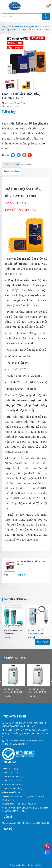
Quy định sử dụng (10, 769)
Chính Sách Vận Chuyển (13, 777)
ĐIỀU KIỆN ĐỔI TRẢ (11, 793)
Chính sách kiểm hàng (12, 789)
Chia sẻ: (6, 155)
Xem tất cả (43, 642)
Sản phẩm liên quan (16, 599)
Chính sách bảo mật (11, 773)
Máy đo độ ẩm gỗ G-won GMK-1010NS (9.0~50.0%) (37, 632)
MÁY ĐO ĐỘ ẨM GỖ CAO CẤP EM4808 (13, 632)
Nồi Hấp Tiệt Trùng (15, 658)
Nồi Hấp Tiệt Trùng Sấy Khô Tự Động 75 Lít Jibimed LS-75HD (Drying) (37, 691)
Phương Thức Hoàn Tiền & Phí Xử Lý (19, 804)
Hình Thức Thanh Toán (12, 785)
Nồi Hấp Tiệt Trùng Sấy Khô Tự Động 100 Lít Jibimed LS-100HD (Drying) (13, 691)
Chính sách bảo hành (12, 781)
